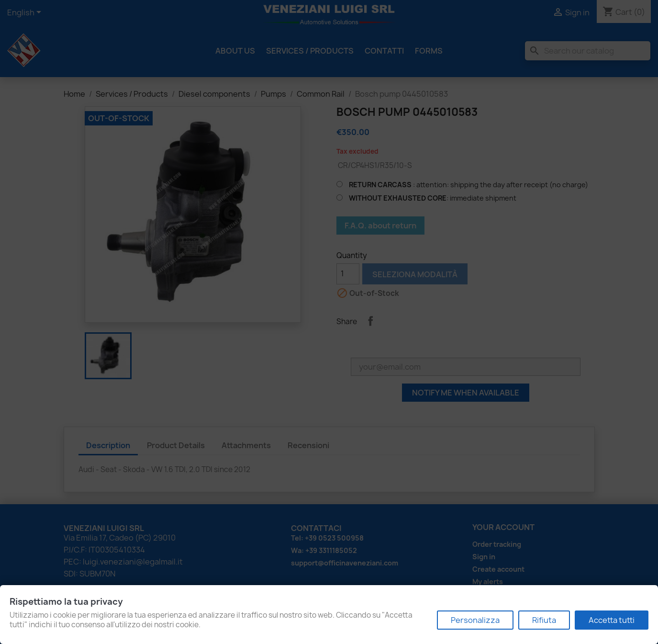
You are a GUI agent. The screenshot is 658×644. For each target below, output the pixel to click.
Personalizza (475, 620)
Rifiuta (544, 620)
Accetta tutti (612, 620)
